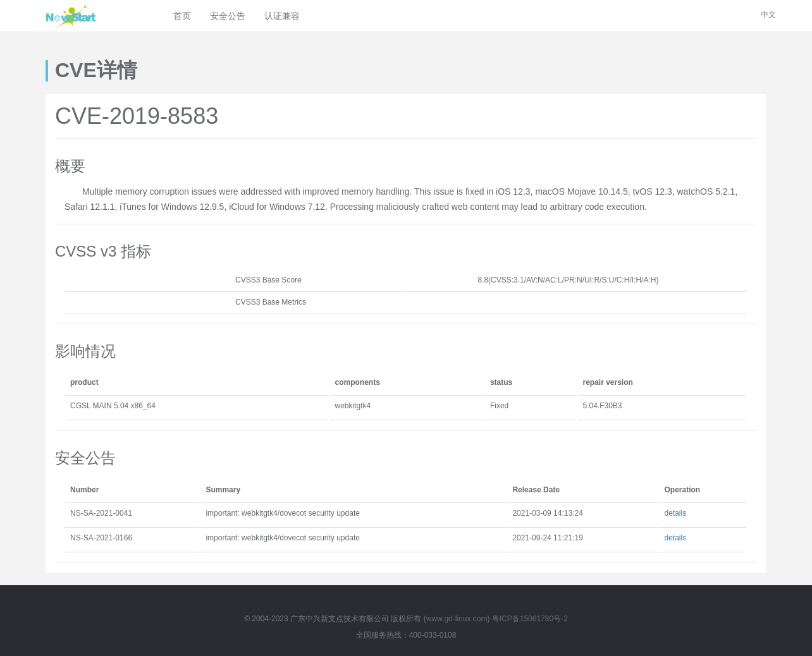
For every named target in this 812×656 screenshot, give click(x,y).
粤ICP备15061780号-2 (530, 619)
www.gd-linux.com (457, 619)
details (675, 513)
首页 (182, 16)
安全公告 (228, 16)
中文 (768, 15)
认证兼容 (282, 16)
